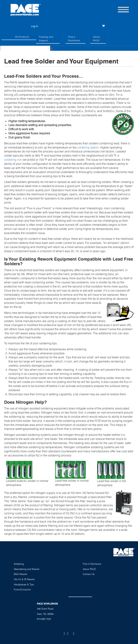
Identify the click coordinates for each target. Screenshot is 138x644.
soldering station (88, 147)
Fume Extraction (22, 589)
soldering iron (13, 160)
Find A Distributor (92, 564)
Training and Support (46, 39)
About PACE (96, 39)
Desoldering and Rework (27, 569)
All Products (22, 37)
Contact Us (89, 574)
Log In (35, 26)
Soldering (19, 564)
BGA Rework (21, 574)
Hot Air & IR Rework (24, 579)
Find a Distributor (74, 39)
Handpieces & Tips (24, 584)
